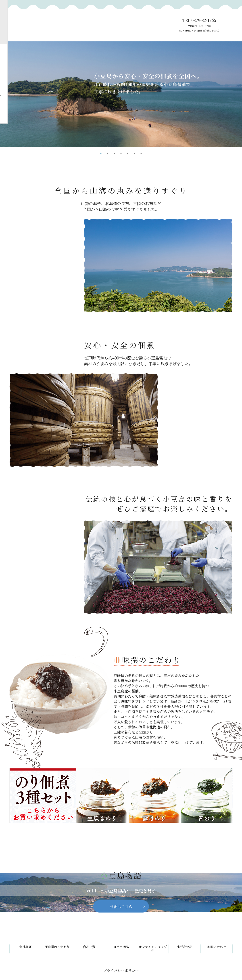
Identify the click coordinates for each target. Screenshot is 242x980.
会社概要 (25, 947)
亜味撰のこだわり (57, 947)
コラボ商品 (121, 947)
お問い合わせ (217, 947)
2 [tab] (108, 154)
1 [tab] (101, 154)
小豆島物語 (185, 947)
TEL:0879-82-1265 (199, 25)
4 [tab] (121, 154)
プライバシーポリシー (121, 971)
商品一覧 (89, 947)
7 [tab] (141, 154)
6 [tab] (134, 154)
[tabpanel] (121, 94)
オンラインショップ (153, 948)
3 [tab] (114, 154)
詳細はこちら (121, 906)
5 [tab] (128, 154)
